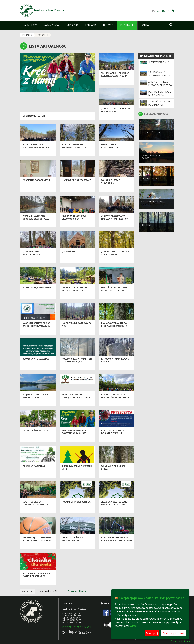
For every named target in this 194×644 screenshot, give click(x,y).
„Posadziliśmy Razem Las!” (37, 436)
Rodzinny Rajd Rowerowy (37, 294)
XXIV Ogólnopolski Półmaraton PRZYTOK (74, 152)
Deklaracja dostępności (181, 641)
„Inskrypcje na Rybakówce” (77, 186)
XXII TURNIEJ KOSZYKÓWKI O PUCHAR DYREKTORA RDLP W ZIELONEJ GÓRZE (37, 546)
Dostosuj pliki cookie (174, 633)
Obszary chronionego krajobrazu (153, 162)
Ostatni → (84, 591)
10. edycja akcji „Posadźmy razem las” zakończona (115, 80)
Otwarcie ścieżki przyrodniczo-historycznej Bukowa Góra (116, 153)
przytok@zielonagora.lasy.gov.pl (77, 627)
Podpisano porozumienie (37, 186)
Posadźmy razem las (34, 472)
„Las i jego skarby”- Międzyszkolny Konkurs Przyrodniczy (36, 511)
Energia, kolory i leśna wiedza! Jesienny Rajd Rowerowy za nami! (75, 296)
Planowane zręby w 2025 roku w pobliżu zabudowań (117, 545)
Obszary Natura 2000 (152, 207)
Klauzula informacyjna (36, 365)
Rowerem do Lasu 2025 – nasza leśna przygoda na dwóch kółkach (115, 404)
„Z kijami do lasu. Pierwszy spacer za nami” (116, 116)
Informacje (27, 35)
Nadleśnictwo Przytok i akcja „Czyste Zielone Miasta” (115, 296)
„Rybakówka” (69, 258)
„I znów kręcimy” (35, 116)
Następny (72, 591)
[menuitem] (30, 25)
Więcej (134, 626)
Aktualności (43, 35)
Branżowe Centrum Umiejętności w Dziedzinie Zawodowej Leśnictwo (76, 404)
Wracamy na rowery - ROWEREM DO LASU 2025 (74, 438)
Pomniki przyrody (150, 184)
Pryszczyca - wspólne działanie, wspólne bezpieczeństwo (113, 439)
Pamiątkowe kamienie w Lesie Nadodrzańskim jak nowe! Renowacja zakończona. (115, 333)
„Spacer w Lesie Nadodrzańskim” (32, 259)
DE (164, 11)
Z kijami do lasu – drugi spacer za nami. (35, 402)
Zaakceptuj (152, 633)
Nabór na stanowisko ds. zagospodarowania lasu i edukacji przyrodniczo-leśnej (37, 333)
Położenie (146, 230)
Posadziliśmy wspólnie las (77, 508)
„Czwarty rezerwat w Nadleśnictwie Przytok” (115, 223)
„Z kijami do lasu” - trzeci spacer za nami (115, 259)
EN (159, 11)
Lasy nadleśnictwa (151, 138)
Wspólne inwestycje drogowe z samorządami (36, 223)
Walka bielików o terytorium (111, 188)
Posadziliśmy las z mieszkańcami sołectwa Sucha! (36, 153)
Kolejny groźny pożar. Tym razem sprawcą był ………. (77, 366)
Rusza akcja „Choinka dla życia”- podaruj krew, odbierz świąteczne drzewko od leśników (36, 584)
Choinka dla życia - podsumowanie (72, 545)
